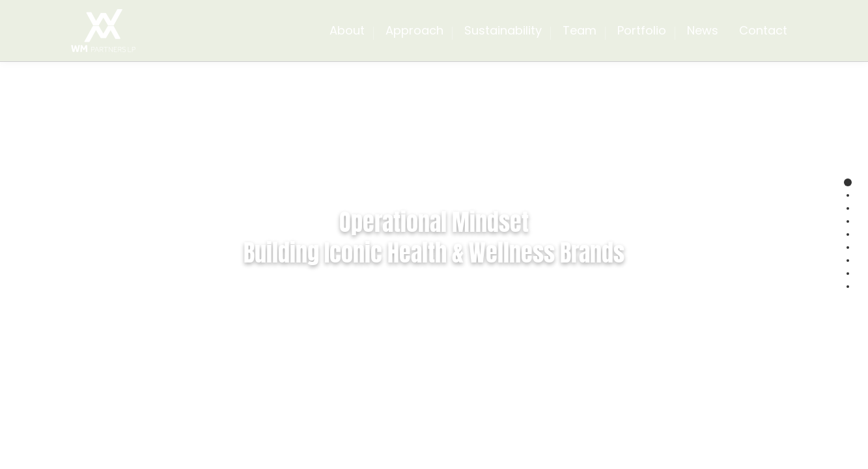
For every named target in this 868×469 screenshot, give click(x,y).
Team (580, 30)
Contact (763, 30)
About (347, 30)
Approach (414, 30)
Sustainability (503, 30)
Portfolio (642, 30)
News (703, 30)
